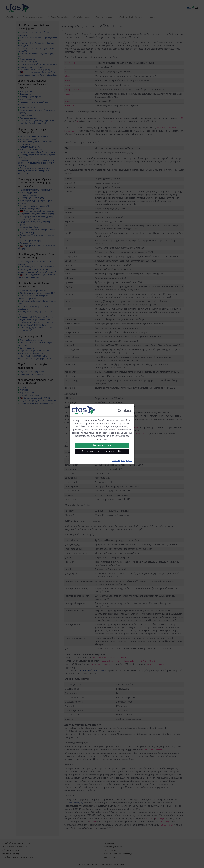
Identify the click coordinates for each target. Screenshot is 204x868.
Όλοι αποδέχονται (102, 445)
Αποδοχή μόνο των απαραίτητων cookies (102, 451)
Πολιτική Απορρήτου (122, 461)
